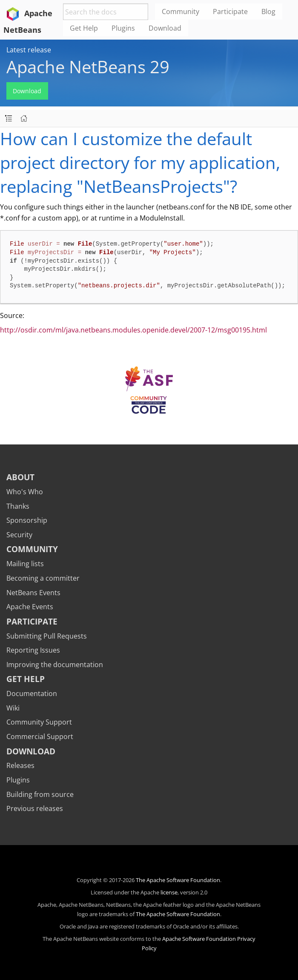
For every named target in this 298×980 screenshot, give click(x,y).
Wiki (13, 708)
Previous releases (35, 808)
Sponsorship (27, 520)
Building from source (40, 794)
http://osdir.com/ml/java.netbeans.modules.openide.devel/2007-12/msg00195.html (133, 330)
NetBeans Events (33, 593)
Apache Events (30, 607)
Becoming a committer (43, 578)
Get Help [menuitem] (84, 28)
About (20, 477)
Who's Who (25, 492)
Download (27, 91)
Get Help (26, 679)
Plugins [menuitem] (123, 28)
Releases (20, 765)
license (169, 892)
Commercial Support (40, 736)
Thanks (18, 506)
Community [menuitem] (181, 11)
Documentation (32, 693)
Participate (32, 621)
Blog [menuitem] (268, 11)
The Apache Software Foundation (178, 880)
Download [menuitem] (165, 28)
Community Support (39, 722)
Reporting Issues (33, 650)
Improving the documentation (55, 665)
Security (19, 535)
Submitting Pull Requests (47, 636)
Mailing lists (25, 564)
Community (32, 549)
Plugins (18, 780)
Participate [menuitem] (230, 11)
